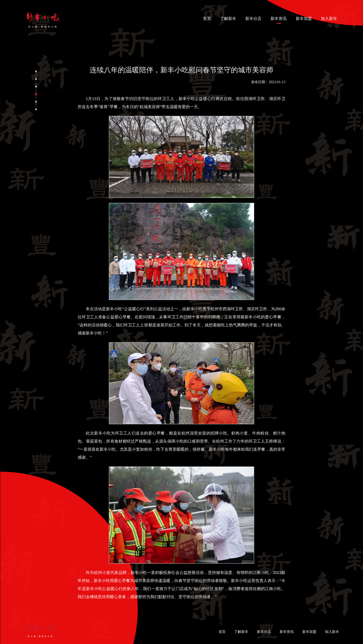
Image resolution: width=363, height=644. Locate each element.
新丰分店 (253, 19)
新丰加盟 (304, 19)
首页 (208, 18)
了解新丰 (228, 19)
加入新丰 (329, 19)
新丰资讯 (279, 19)
